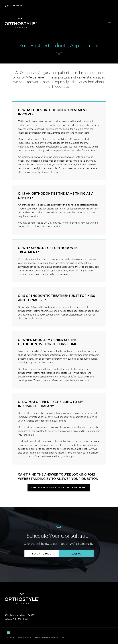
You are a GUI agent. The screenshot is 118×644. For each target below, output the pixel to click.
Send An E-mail (42, 554)
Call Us (76, 554)
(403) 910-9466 (15, 6)
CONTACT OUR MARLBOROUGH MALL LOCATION (59, 488)
